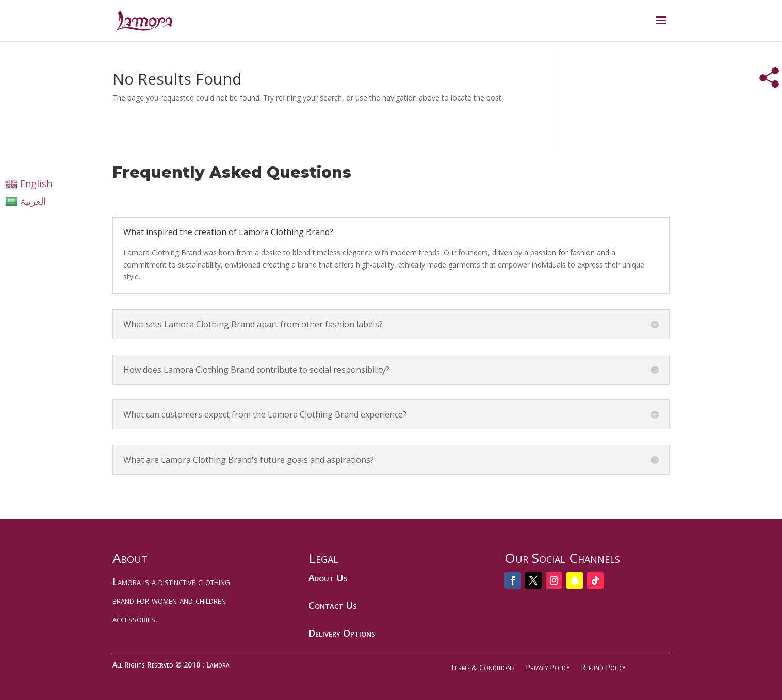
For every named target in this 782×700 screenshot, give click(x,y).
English (29, 184)
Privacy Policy (548, 667)
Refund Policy (603, 667)
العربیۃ (26, 201)
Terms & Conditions (482, 667)
